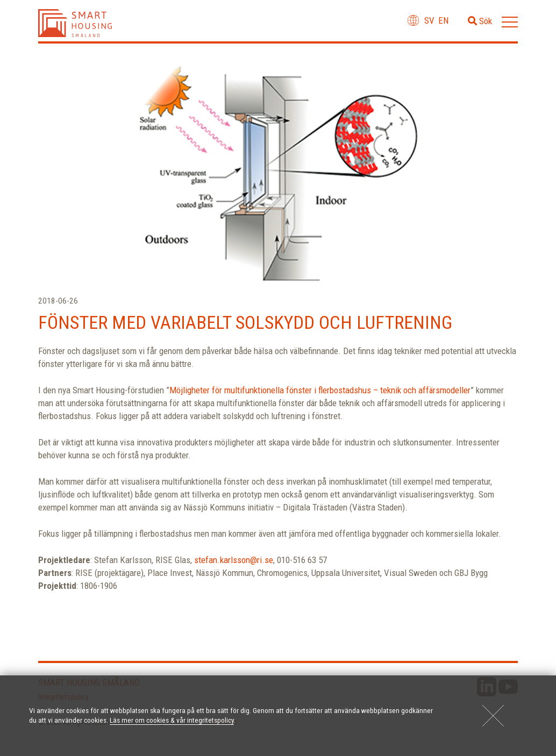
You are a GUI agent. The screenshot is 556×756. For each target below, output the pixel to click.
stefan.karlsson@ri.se (234, 560)
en (443, 20)
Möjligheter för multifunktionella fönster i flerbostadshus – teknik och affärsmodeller (320, 390)
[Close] (493, 716)
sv (429, 20)
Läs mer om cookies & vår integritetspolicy (172, 720)
